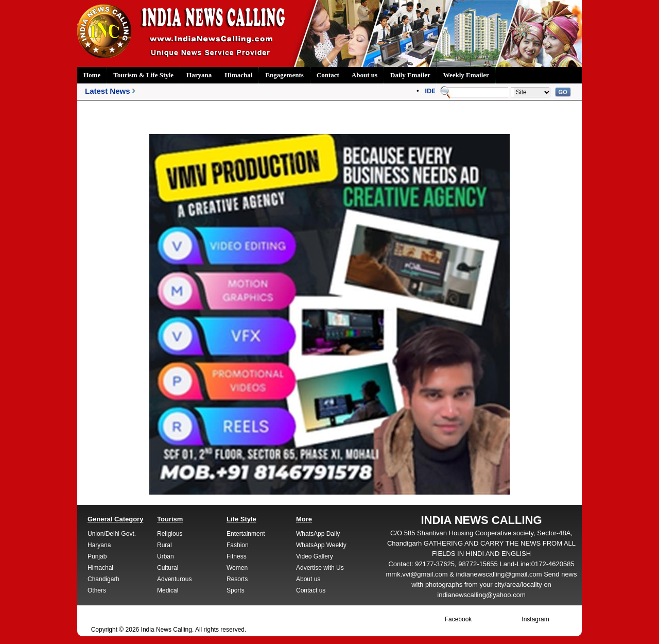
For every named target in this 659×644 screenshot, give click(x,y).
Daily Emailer (410, 75)
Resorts (237, 579)
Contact (328, 75)
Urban (166, 556)
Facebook (458, 619)
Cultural (168, 568)
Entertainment (246, 534)
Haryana (199, 75)
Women (237, 568)
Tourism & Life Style (143, 75)
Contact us (311, 590)
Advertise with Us (320, 568)
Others (97, 590)
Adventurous (174, 579)
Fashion (238, 545)
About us (365, 75)
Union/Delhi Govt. (112, 534)
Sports (236, 590)
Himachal (238, 75)
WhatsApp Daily (318, 534)
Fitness (237, 556)
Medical (168, 590)
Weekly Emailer (466, 75)
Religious (170, 534)
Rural (164, 545)
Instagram (535, 619)
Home (92, 75)
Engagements (284, 75)
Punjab (97, 556)
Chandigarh (103, 579)
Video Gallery (315, 556)
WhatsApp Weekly (321, 545)
